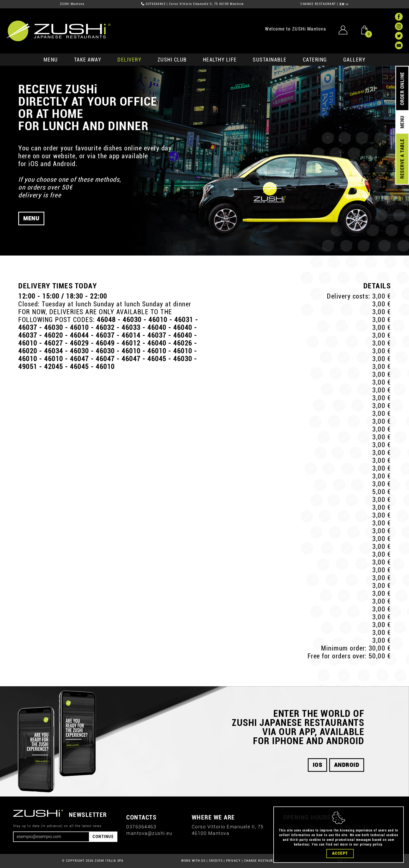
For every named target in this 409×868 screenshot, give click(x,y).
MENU (51, 60)
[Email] (51, 837)
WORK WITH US (193, 861)
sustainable (270, 60)
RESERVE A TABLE (402, 159)
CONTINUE (103, 837)
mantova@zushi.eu (149, 833)
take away (88, 60)
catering (315, 60)
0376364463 (156, 4)
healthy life (220, 60)
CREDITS (216, 861)
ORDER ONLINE (402, 89)
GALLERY (354, 60)
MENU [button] (31, 233)
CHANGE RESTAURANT (318, 4)
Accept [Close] (340, 853)
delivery (129, 60)
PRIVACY (233, 861)
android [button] (347, 765)
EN (344, 4)
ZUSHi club (172, 60)
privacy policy (371, 845)
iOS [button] (318, 765)
